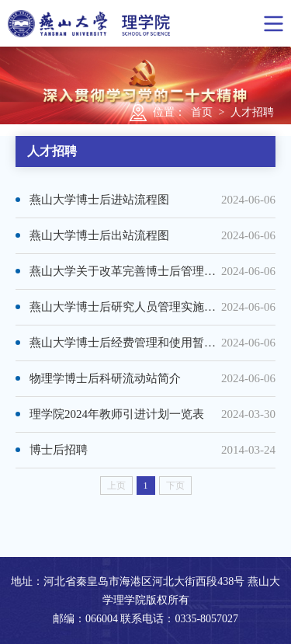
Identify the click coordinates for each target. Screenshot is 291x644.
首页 (202, 112)
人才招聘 (252, 112)
